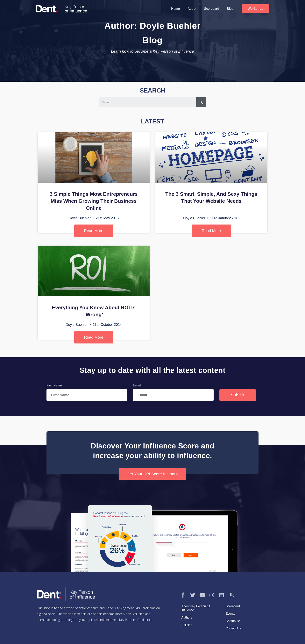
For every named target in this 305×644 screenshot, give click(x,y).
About (192, 9)
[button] (256, 9)
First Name (54, 385)
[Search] (201, 102)
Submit (238, 395)
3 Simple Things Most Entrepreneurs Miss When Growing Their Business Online (94, 201)
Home (176, 9)
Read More (94, 231)
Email (137, 385)
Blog (230, 9)
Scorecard (212, 9)
